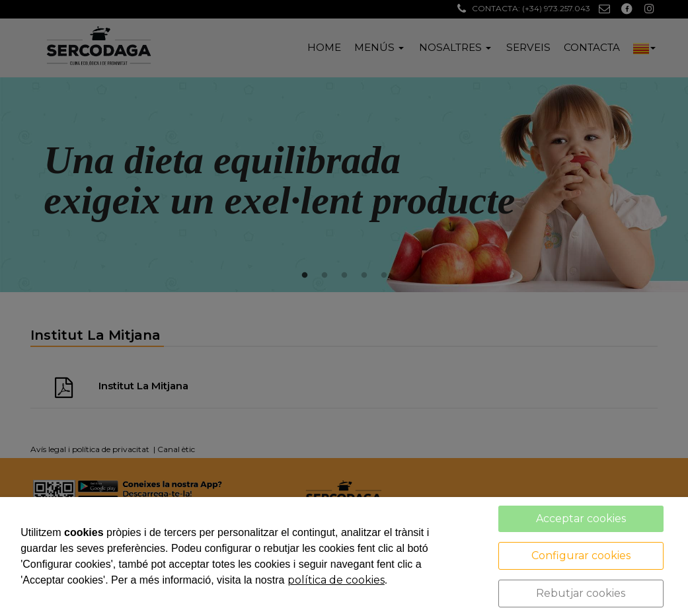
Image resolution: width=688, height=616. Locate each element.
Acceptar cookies (581, 519)
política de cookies (336, 580)
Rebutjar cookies (581, 593)
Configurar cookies (581, 556)
